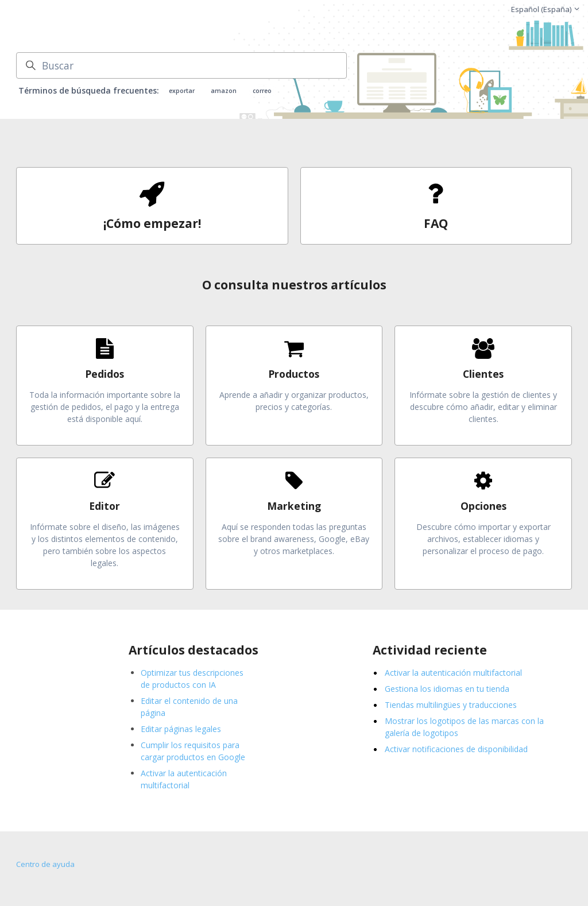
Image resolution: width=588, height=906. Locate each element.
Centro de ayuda (45, 864)
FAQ (436, 223)
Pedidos (105, 374)
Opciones (483, 506)
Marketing (294, 506)
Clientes (483, 374)
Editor (105, 506)
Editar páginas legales (181, 729)
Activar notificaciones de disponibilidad (456, 749)
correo (262, 91)
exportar (182, 91)
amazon (224, 91)
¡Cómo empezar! (152, 223)
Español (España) (546, 9)
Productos (294, 374)
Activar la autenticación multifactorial (453, 673)
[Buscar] (181, 65)
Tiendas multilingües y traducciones (451, 705)
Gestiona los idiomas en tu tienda (447, 689)
